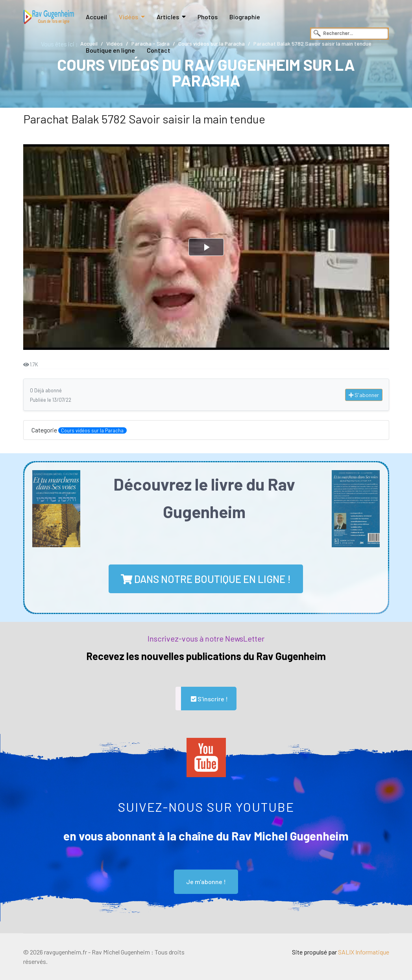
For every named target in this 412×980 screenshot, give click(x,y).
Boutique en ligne (110, 50)
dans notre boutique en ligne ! (206, 579)
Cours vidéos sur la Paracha (92, 430)
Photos (208, 17)
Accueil (96, 17)
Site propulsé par (341, 952)
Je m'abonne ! (206, 882)
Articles (168, 17)
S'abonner (364, 395)
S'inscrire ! (209, 699)
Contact (159, 50)
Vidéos (128, 17)
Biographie (245, 17)
